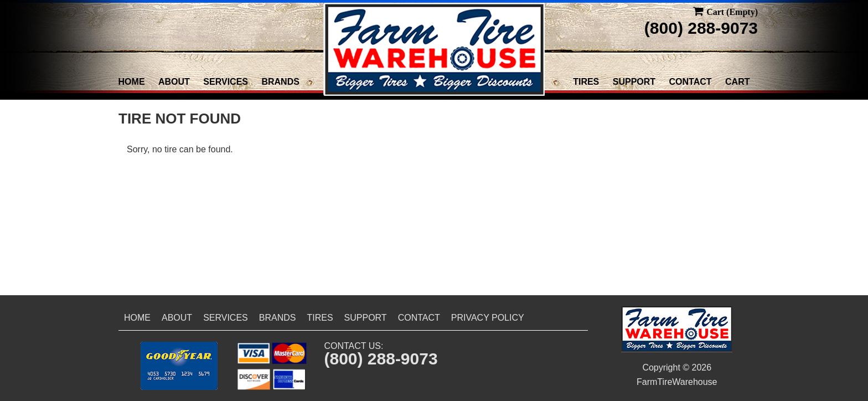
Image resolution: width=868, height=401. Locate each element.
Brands (280, 82)
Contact (691, 82)
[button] (179, 366)
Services (226, 82)
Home (132, 82)
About (174, 82)
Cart (737, 82)
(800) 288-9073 (701, 28)
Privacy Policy (488, 318)
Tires (586, 82)
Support (634, 82)
